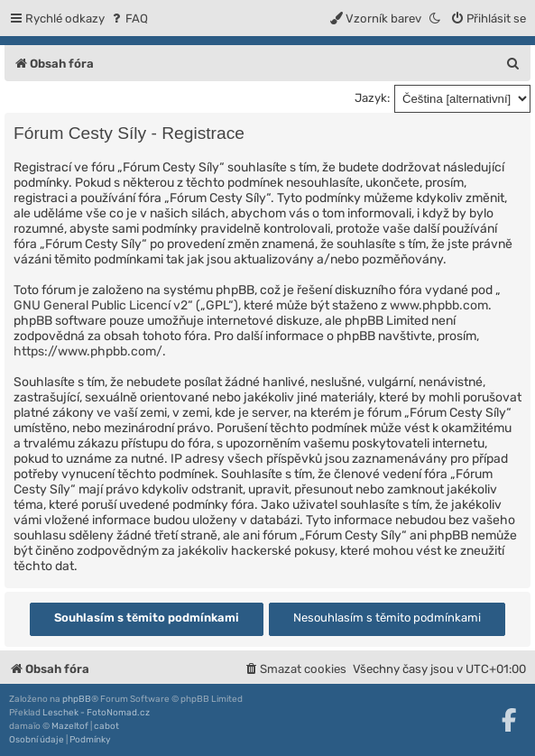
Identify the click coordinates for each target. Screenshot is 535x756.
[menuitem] (129, 18)
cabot (106, 726)
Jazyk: (372, 98)
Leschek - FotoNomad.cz (96, 713)
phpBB (77, 699)
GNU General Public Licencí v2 (101, 305)
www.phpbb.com (439, 305)
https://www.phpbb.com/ (88, 351)
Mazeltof (70, 726)
